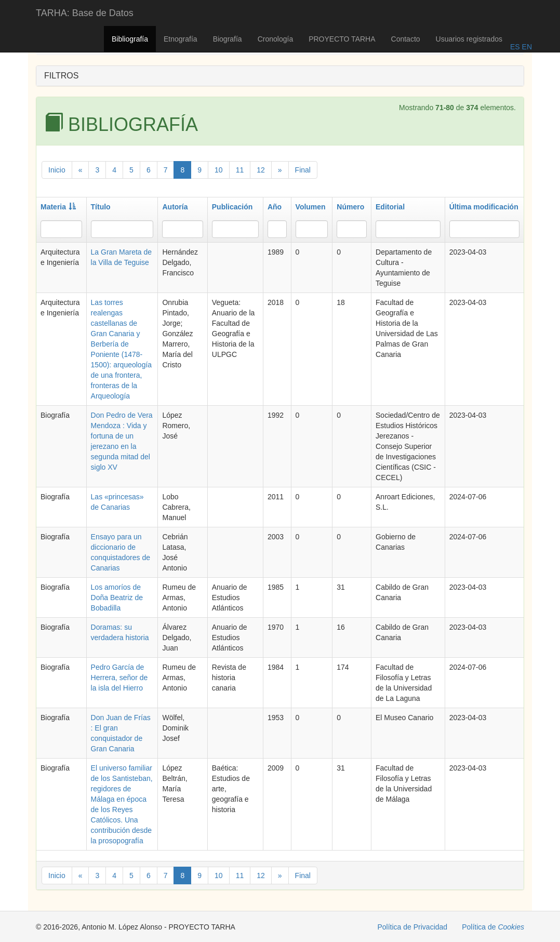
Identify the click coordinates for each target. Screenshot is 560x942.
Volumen (311, 207)
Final (303, 170)
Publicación (232, 207)
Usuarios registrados (469, 39)
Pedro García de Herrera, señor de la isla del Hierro (119, 678)
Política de (493, 927)
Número (350, 207)
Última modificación (484, 207)
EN (526, 47)
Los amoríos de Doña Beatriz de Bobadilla (117, 598)
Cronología (276, 39)
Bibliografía (130, 39)
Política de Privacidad (413, 927)
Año (275, 207)
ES (515, 47)
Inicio (57, 170)
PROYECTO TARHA (342, 39)
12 (261, 170)
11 (240, 170)
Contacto (406, 39)
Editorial (390, 207)
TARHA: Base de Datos (85, 13)
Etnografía (181, 39)
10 (219, 170)
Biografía (228, 39)
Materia (58, 207)
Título (101, 207)
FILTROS (61, 76)
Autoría (175, 207)
